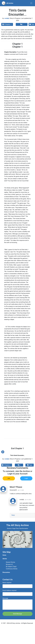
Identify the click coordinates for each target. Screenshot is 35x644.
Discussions (6, 572)
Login (26, 478)
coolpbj (7, 18)
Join (9, 478)
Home (4, 555)
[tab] (22, 515)
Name (7, 583)
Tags (30, 465)
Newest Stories (11, 562)
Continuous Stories (12, 569)
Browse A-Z (9, 564)
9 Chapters (7, 24)
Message (17, 604)
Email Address (9, 590)
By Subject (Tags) (11, 567)
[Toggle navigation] (31, 3)
